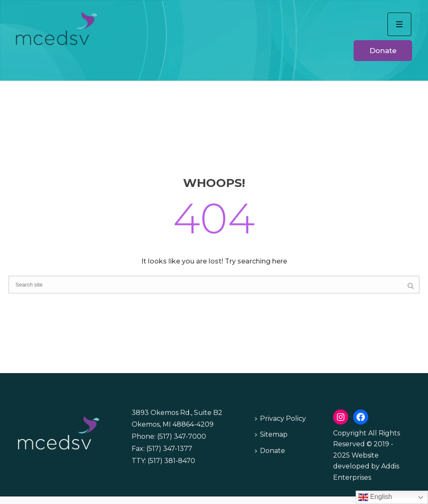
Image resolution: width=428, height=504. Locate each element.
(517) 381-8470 (171, 461)
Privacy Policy (280, 418)
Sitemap (271, 434)
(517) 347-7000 (182, 436)
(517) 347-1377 (169, 449)
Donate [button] (383, 51)
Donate (270, 451)
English (375, 497)
